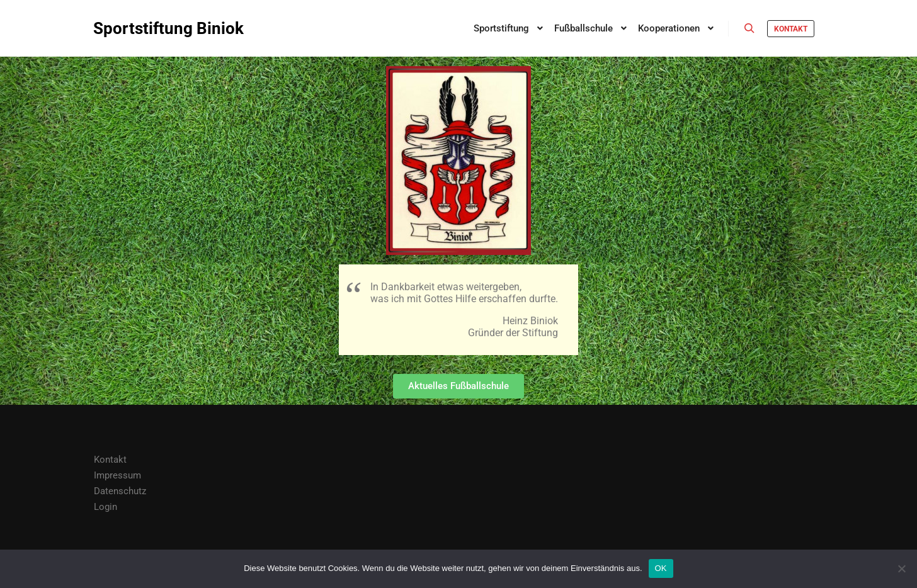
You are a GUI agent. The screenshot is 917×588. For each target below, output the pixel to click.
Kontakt (791, 29)
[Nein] (901, 568)
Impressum (117, 475)
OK (661, 568)
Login (105, 507)
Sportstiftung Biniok (156, 28)
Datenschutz (120, 491)
